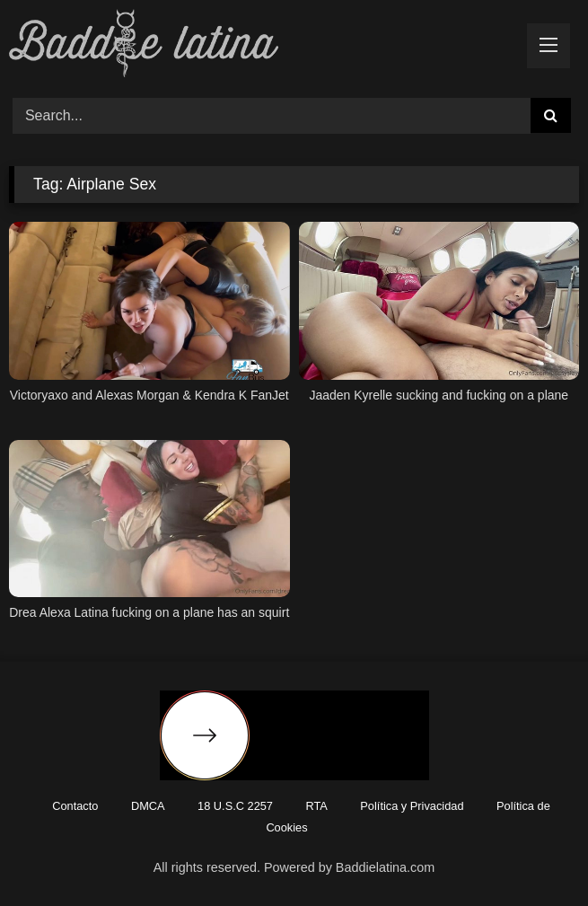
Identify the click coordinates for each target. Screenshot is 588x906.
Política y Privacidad (412, 806)
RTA (316, 806)
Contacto (75, 806)
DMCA (148, 806)
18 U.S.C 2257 (235, 806)
